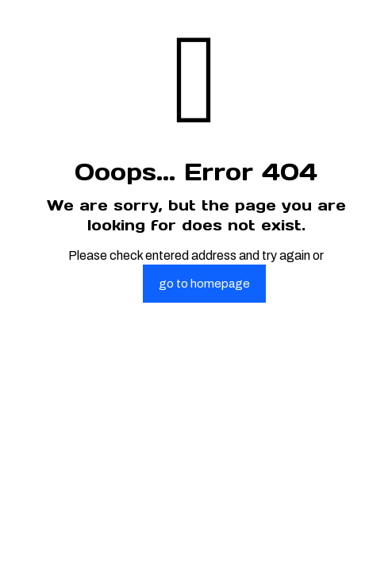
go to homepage (204, 284)
